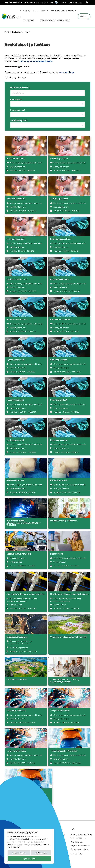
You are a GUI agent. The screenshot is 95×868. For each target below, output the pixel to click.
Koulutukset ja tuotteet (33, 10)
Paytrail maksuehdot (80, 833)
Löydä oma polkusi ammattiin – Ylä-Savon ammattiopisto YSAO (30, 2)
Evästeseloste (77, 841)
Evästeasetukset (19, 853)
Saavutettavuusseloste (81, 822)
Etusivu (8, 32)
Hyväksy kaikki (29, 859)
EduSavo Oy (29, 20)
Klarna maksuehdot (80, 837)
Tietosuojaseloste (78, 826)
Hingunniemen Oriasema (62, 10)
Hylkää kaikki (41, 853)
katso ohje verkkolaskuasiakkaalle (36, 61)
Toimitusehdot (77, 830)
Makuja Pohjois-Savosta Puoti (55, 20)
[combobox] (47, 104)
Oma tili (64, 2)
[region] (29, 846)
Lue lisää (17, 847)
